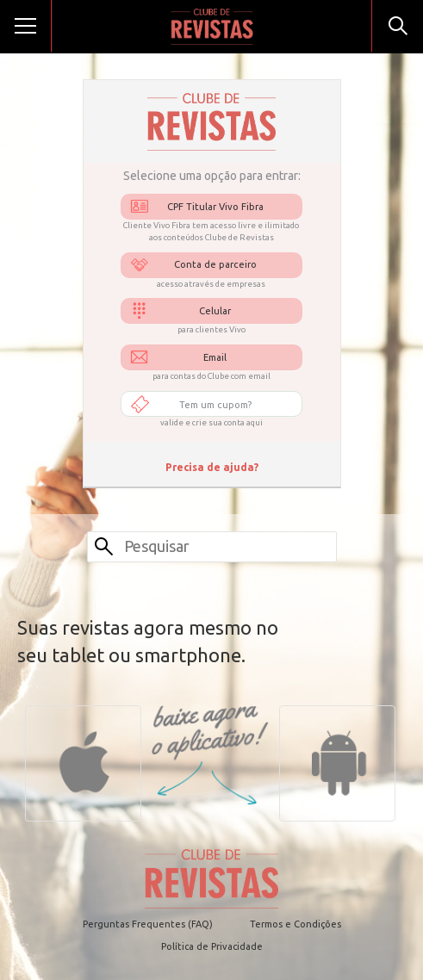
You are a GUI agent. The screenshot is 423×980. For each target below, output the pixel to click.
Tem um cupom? (215, 405)
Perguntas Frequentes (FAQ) (148, 924)
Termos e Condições (295, 924)
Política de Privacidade (212, 946)
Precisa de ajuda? (212, 467)
